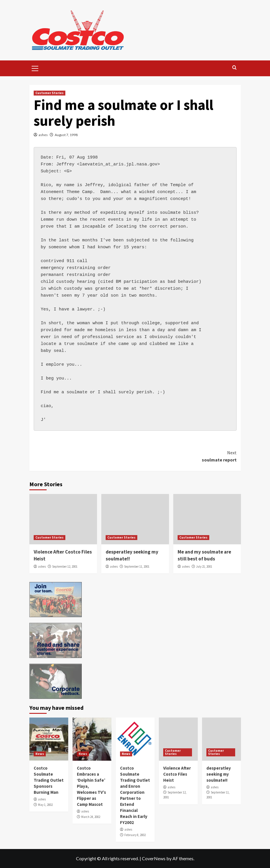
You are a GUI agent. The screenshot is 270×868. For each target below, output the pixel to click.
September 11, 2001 (137, 566)
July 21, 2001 (204, 566)
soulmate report (186, 456)
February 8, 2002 (135, 835)
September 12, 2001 (65, 566)
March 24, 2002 (91, 817)
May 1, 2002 (45, 805)
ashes (43, 135)
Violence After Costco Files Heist (177, 774)
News (40, 754)
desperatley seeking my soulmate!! (219, 774)
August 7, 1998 (66, 135)
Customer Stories (50, 93)
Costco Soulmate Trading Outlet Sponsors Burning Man (49, 780)
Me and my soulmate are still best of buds (204, 555)
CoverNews (154, 858)
